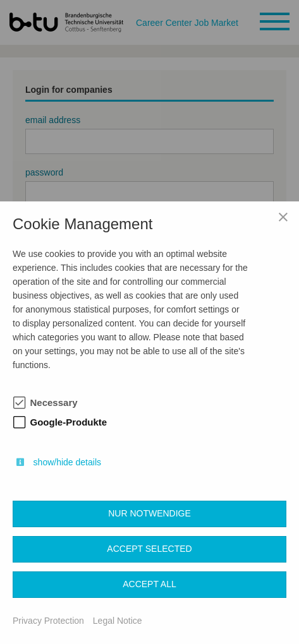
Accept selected (149, 549)
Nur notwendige (149, 513)
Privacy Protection (48, 621)
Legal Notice (118, 621)
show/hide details (67, 462)
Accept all (149, 584)
